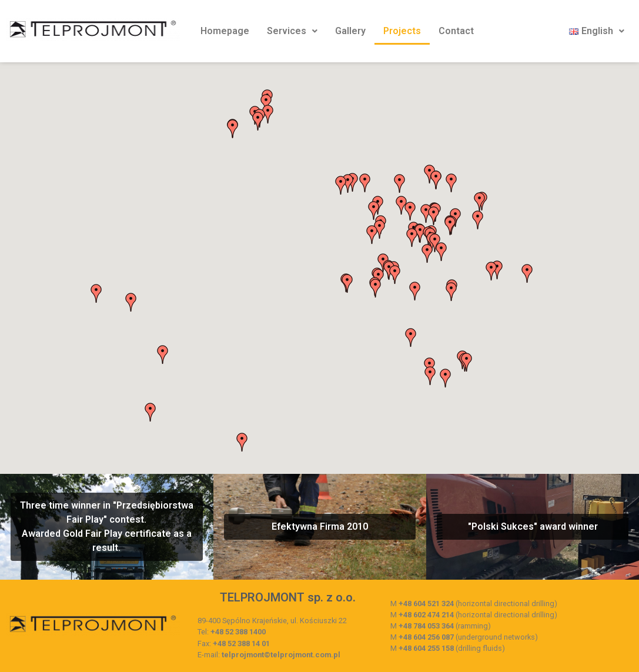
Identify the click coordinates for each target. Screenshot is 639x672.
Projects (402, 31)
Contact (456, 31)
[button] (341, 185)
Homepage (225, 31)
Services (292, 31)
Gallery (350, 31)
